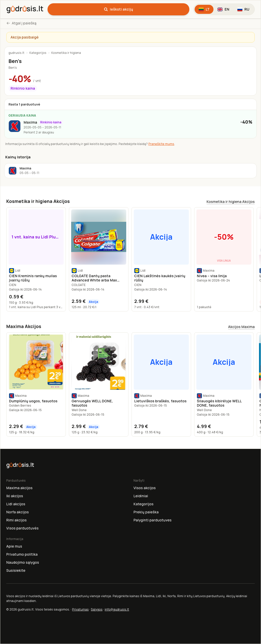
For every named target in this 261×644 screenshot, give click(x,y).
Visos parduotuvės (22, 528)
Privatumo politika (22, 554)
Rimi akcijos (16, 520)
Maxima (30, 122)
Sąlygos (97, 609)
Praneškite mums (161, 144)
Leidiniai (141, 496)
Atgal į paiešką (21, 23)
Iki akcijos (15, 496)
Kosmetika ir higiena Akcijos (231, 202)
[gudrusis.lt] (25, 9)
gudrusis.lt (16, 53)
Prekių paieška (146, 512)
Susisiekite (16, 570)
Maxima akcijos (19, 488)
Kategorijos (38, 53)
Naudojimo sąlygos (23, 562)
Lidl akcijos (16, 504)
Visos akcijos (145, 488)
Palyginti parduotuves (153, 520)
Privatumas (80, 609)
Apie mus (14, 546)
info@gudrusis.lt (117, 609)
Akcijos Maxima (241, 327)
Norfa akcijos (18, 512)
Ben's (13, 67)
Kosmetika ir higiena (66, 53)
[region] (130, 259)
